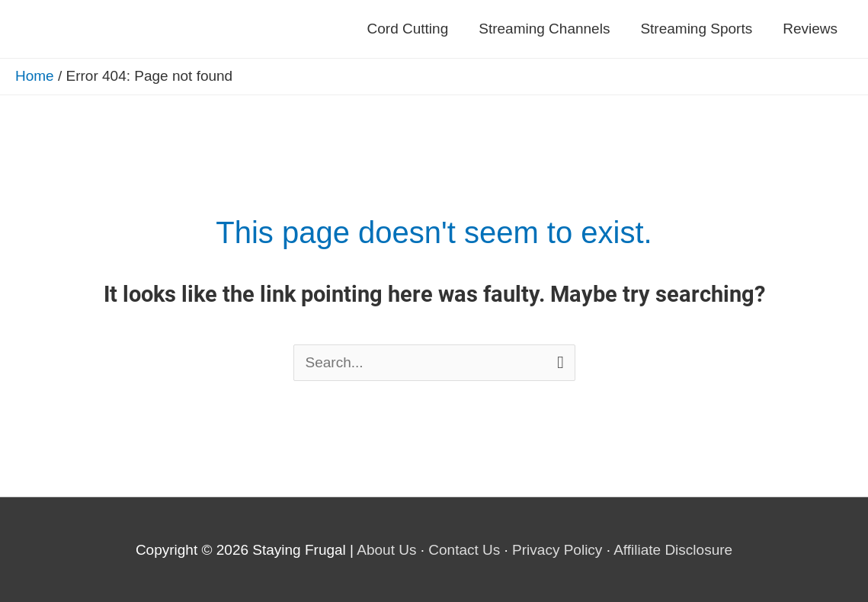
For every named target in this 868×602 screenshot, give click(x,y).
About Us (386, 550)
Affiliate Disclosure (673, 550)
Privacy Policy (557, 550)
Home (35, 76)
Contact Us (464, 550)
